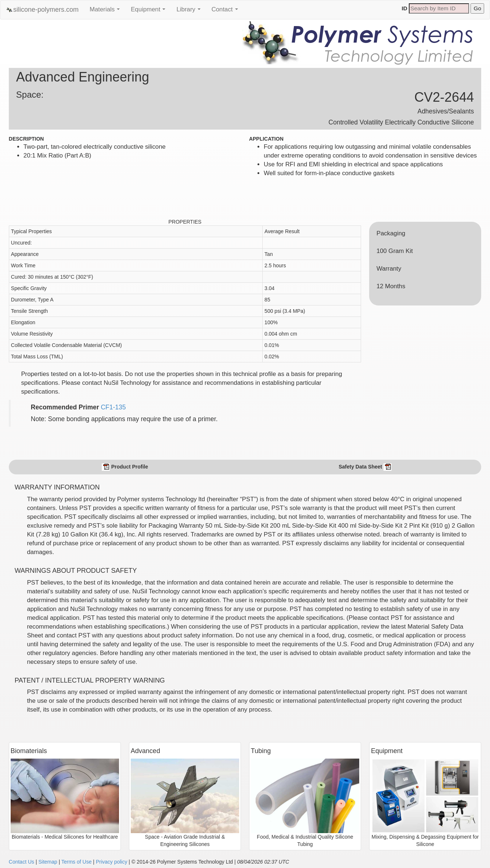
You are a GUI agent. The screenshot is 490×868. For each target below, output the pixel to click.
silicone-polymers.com (42, 10)
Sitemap (48, 862)
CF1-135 (113, 407)
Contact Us (21, 862)
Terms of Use (76, 862)
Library (190, 11)
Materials (107, 11)
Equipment (150, 11)
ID (405, 8)
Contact (227, 11)
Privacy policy (112, 862)
